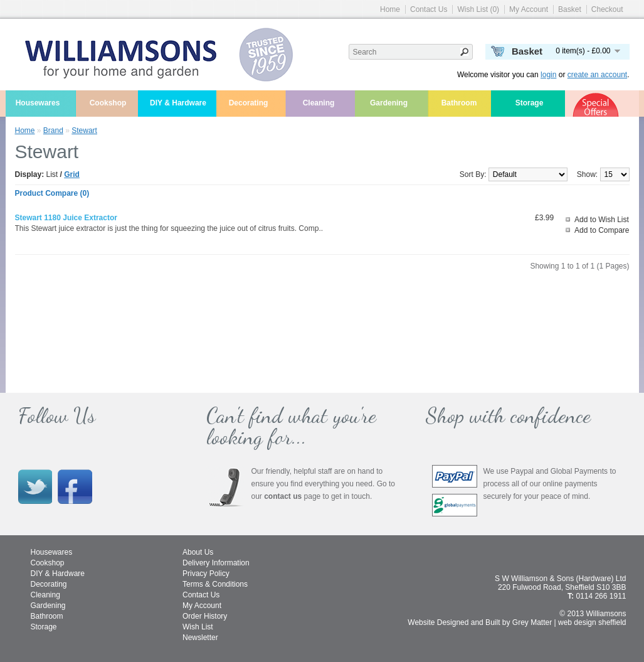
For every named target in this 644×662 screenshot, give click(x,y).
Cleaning (319, 103)
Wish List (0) (478, 9)
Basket (570, 9)
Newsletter (200, 638)
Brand (53, 131)
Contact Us (429, 9)
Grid (72, 174)
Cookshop (108, 103)
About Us (198, 552)
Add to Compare (602, 230)
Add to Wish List (602, 220)
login (548, 75)
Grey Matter (532, 622)
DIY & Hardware (178, 103)
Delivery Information (216, 563)
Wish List (198, 627)
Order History (205, 616)
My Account (529, 9)
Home (390, 9)
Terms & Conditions (215, 584)
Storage (530, 103)
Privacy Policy (206, 574)
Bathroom (459, 103)
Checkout (607, 9)
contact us (283, 496)
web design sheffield (592, 622)
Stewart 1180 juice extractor (66, 218)
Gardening (389, 103)
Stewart (84, 131)
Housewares (38, 103)
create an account (597, 75)
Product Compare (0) (52, 193)
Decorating (249, 103)
